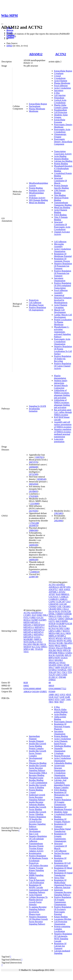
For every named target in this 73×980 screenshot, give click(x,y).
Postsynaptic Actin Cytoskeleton (62, 131)
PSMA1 (61, 653)
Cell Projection (61, 112)
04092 (26, 686)
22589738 (33, 577)
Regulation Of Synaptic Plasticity (62, 820)
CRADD (52, 609)
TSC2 (65, 672)
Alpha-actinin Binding (60, 718)
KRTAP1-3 (28, 625)
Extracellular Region (38, 104)
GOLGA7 (53, 619)
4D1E (69, 695)
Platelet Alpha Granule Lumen (61, 106)
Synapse (58, 117)
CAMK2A (64, 597)
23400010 (34, 572)
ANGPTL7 (53, 589)
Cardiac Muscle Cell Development (63, 316)
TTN (70, 672)
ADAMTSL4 (37, 613)
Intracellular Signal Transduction (62, 830)
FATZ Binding (60, 215)
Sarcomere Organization (60, 279)
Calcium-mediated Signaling (62, 952)
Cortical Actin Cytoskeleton (60, 101)
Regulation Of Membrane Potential (63, 255)
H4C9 (58, 621)
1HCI (57, 695)
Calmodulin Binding (63, 763)
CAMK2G (63, 599)
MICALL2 (61, 633)
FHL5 (45, 615)
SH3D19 (27, 647)
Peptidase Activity (37, 190)
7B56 (56, 702)
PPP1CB (67, 650)
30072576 (33, 462)
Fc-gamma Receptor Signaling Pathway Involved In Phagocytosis (38, 911)
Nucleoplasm (35, 106)
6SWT (51, 699)
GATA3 (66, 616)
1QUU (63, 695)
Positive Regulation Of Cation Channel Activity (63, 366)
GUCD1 (40, 617)
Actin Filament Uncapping (61, 306)
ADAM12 (36, 54)
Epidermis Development (35, 830)
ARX (61, 589)
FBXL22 (52, 616)
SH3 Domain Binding (38, 200)
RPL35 (68, 655)
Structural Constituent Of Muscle (60, 181)
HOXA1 (27, 620)
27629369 (33, 496)
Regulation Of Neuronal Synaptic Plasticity (62, 727)
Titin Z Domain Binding (61, 218)
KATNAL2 (53, 626)
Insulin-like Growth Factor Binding (38, 808)
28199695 (33, 491)
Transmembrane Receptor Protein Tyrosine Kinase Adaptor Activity (36, 847)
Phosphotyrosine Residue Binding (36, 779)
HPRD (9, 46)
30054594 (33, 484)
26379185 (33, 511)
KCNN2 (60, 628)
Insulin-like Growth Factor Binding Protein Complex (38, 746)
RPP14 (52, 658)
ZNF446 (62, 677)
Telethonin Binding (62, 746)
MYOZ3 (52, 641)
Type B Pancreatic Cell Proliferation (37, 881)
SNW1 (60, 665)
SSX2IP (64, 667)
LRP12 (52, 631)
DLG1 (66, 609)
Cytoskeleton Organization (60, 774)
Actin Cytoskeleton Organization (62, 250)
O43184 (36, 692)
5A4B (67, 697)
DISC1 (60, 609)
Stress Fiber (59, 878)
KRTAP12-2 (29, 627)
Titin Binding (60, 195)
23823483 (58, 513)
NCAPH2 (68, 641)
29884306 (33, 530)
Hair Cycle (34, 834)
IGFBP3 (35, 620)
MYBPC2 (62, 636)
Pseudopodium (60, 110)
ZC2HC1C (53, 677)
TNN (70, 670)
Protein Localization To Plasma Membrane (63, 322)
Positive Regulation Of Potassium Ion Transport (63, 273)
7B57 (62, 702)
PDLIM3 (53, 650)
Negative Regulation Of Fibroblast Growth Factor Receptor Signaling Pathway (38, 920)
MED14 (52, 633)
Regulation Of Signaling (60, 859)
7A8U (68, 699)
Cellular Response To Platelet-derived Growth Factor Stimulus (38, 901)
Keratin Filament (36, 741)
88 (50, 683)
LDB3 (67, 628)
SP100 (66, 665)
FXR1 (59, 616)
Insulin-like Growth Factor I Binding (38, 813)
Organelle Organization (60, 750)
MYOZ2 (67, 638)
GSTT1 (52, 621)
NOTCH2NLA (30, 642)
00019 (51, 686)
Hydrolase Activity (37, 198)
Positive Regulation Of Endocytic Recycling (63, 359)
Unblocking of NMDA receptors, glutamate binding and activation (62, 394)
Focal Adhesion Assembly (61, 292)
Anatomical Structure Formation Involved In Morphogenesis (63, 299)
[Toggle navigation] (2, 24)
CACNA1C (54, 597)
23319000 (34, 504)
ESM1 (39, 615)
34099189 (33, 545)
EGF (34, 615)
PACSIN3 (28, 644)
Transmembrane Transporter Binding (63, 204)
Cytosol (57, 76)
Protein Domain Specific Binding (61, 187)
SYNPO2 (53, 670)
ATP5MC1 (53, 592)
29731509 (33, 474)
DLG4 (51, 611)
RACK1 (52, 655)
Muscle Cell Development (60, 311)
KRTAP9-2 (39, 635)
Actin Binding (60, 156)
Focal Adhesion (61, 86)
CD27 (68, 602)
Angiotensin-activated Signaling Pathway (38, 891)
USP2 (58, 675)
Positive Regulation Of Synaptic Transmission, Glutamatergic (63, 901)
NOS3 (51, 645)
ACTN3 (52, 585)
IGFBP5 (43, 620)
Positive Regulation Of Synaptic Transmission (63, 802)
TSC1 (59, 672)
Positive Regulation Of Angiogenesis (37, 309)
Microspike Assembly (59, 245)
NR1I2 (58, 645)
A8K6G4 (27, 692)
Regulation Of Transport (60, 825)
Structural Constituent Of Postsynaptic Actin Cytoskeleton (62, 226)
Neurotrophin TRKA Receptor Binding (38, 774)
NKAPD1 (68, 643)
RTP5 (58, 658)
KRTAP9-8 (28, 637)
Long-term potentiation (59, 440)
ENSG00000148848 (32, 689)
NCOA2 (52, 643)
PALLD (59, 648)
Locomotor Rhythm (63, 919)
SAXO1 (64, 658)
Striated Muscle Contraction (61, 387)
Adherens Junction (62, 887)
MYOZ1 (59, 638)
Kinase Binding (61, 917)
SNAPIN (53, 665)
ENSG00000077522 (57, 689)
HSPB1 (65, 621)
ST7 (70, 667)
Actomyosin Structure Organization (60, 768)
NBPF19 (38, 639)
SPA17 (52, 667)
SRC (32, 649)
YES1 (26, 652)
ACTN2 (61, 54)
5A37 (56, 697)
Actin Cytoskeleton (62, 88)
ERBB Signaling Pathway (36, 876)
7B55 (51, 702)
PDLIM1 (67, 648)
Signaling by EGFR (37, 406)
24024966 (58, 521)
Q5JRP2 (43, 692)
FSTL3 (27, 617)
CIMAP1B (53, 604)
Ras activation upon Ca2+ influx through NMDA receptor (63, 412)
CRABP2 (66, 606)
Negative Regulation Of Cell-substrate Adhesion (38, 839)
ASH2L (67, 589)
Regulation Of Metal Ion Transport (63, 869)
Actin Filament (61, 81)
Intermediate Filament (34, 737)
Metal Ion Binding (37, 203)
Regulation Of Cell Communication (62, 864)
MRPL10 (53, 636)
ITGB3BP (60, 624)
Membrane (34, 111)
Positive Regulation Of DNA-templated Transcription (63, 285)
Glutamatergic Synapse (60, 136)
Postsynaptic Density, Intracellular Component (63, 142)
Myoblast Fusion (36, 305)
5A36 (51, 697)
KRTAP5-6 (28, 632)
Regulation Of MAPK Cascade (36, 886)
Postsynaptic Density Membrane (63, 126)
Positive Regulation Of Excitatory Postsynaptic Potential (63, 911)
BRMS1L (65, 594)
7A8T (62, 699)
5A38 (62, 697)
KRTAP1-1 (35, 622)
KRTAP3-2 (28, 630)
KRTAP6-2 (28, 635)
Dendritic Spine (61, 115)
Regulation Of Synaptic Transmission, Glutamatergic (60, 837)
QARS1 (69, 653)
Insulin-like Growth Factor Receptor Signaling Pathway (38, 768)
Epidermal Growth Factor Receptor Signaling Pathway (37, 797)
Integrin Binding (61, 159)
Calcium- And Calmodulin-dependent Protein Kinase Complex (62, 784)
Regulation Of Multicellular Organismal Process (63, 883)
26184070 (33, 525)
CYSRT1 (27, 615)
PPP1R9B (53, 653)
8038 (26, 683)
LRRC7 (59, 631)
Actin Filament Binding (61, 211)
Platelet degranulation (60, 377)
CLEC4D (63, 604)
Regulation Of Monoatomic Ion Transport (61, 795)
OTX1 (40, 642)
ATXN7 (52, 594)
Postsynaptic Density (63, 722)
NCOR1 (60, 643)
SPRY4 (27, 649)
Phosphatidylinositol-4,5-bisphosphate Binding (63, 168)
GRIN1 (61, 619)
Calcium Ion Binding (63, 161)
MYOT (52, 638)
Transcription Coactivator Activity (63, 153)
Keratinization (35, 853)
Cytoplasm (59, 73)
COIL (59, 606)
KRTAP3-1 (40, 627)
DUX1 (58, 611)
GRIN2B (69, 619)
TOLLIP (52, 672)
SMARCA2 (54, 663)
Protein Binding (36, 188)
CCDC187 (61, 602)
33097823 (39, 457)
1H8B (51, 695)
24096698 (33, 467)
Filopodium (59, 98)
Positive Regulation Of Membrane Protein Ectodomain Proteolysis (38, 859)
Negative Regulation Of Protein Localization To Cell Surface (63, 350)
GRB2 (33, 617)
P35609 (52, 692)
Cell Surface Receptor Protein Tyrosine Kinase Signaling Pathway (38, 869)
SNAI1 (62, 663)
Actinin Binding (61, 778)
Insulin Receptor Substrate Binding (37, 803)
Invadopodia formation (34, 410)
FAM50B (68, 614)
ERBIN (60, 614)
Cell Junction (60, 95)
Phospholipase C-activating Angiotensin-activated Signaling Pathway (62, 332)
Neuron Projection (62, 756)
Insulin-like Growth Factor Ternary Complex (38, 753)
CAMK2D (53, 599)
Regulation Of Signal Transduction (63, 874)
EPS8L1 (52, 614)
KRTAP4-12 (39, 630)
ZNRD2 (52, 680)
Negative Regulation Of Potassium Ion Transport (63, 266)
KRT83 (27, 622)
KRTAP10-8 (39, 625)
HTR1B (52, 624)
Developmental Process (36, 759)
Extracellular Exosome (60, 121)
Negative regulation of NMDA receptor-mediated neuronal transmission (63, 433)
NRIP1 (64, 645)
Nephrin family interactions (61, 382)
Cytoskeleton (60, 78)
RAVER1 (60, 655)
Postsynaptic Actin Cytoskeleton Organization (62, 342)
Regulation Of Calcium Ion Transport (60, 946)
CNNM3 (52, 606)
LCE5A (37, 637)
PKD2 (60, 650)
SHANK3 (59, 660)
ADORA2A (54, 587)
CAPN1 (52, 602)
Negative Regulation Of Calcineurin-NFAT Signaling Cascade (63, 937)
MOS (68, 633)
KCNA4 (62, 626)
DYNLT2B (66, 611)
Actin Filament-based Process (61, 742)
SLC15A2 (36, 647)
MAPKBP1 (28, 639)
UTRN (64, 675)
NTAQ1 (52, 648)
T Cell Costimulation (38, 783)
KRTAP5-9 (39, 632)
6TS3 (57, 699)
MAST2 (66, 631)
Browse (10, 30)
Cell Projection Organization (61, 923)
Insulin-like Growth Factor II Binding (38, 786)
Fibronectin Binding (38, 763)
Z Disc (57, 93)
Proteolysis (34, 300)
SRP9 (58, 667)
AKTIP (62, 587)
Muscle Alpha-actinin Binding (61, 711)
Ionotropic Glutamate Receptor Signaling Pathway (63, 892)
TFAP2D (39, 649)
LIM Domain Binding (60, 192)
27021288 (34, 523)
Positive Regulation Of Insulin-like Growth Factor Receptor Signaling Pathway (37, 822)
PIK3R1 (36, 644)
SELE (51, 660)
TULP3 (52, 675)
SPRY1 (44, 647)
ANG (68, 587)
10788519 (11, 36)
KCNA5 (52, 628)
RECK (43, 644)
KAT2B (69, 624)
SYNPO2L (62, 670)
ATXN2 (62, 592)
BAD (58, 594)
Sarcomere (59, 90)
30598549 (41, 479)
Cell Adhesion (35, 303)
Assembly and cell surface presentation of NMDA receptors (63, 424)
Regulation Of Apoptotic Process (62, 260)
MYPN (60, 641)
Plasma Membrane (37, 109)
